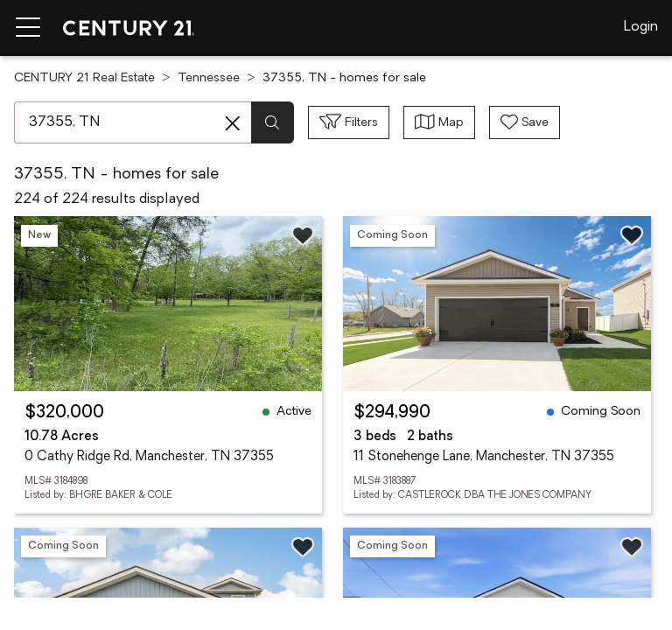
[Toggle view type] (439, 122)
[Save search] (525, 122)
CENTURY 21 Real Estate (84, 78)
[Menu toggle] (28, 28)
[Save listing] (303, 235)
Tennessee (209, 78)
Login (641, 27)
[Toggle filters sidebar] (349, 122)
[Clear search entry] (233, 123)
